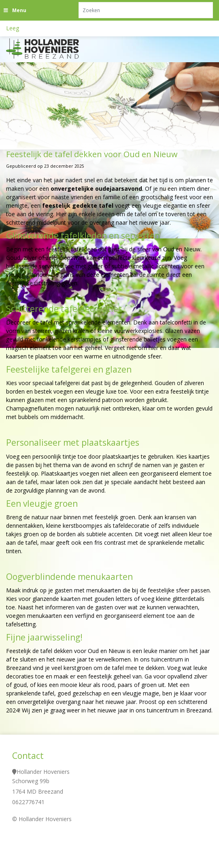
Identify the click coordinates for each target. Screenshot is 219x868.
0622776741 (28, 802)
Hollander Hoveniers (43, 772)
